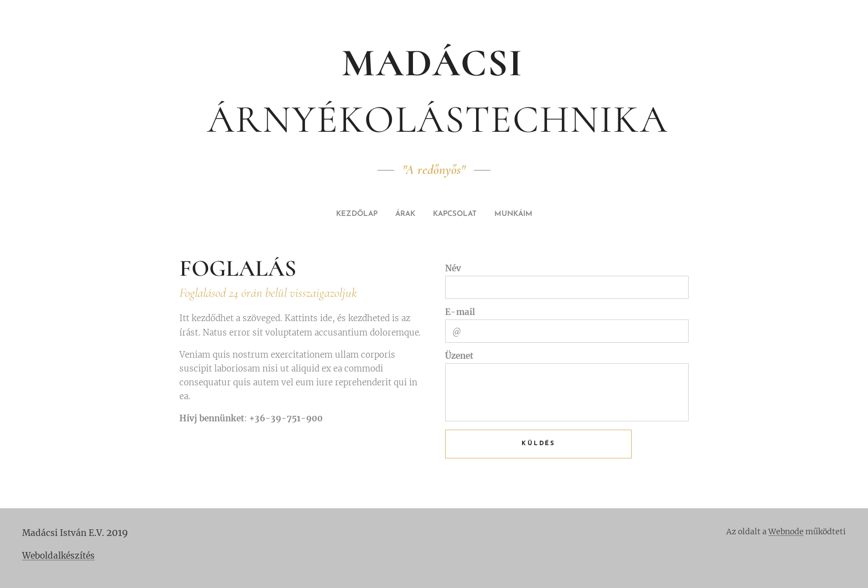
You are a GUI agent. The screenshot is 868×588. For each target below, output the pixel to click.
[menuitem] (412, 214)
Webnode (786, 532)
